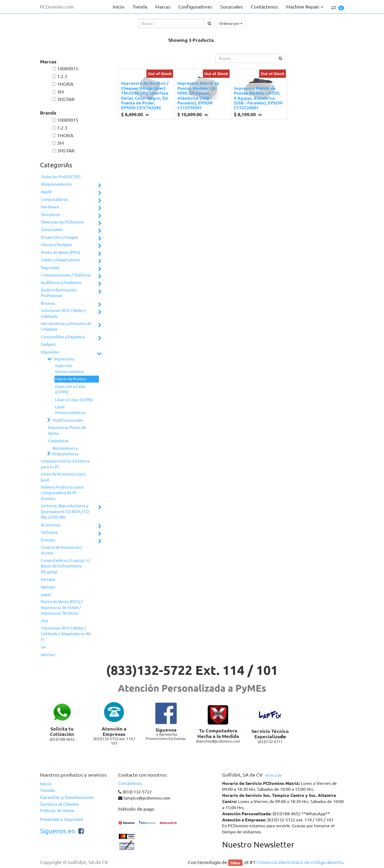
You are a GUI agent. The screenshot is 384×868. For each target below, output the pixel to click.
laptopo (48, 587)
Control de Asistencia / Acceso (61, 550)
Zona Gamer (52, 230)
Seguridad (50, 268)
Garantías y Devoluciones (67, 797)
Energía (48, 540)
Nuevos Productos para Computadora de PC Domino (62, 493)
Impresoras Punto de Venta (67, 430)
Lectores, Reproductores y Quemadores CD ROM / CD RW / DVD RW (65, 512)
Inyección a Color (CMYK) (71, 389)
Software (49, 532)
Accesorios (51, 525)
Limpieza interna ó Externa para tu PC (65, 464)
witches (48, 655)
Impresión (50, 352)
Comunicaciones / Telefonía (66, 275)
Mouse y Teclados (57, 245)
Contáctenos (130, 783)
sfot (45, 621)
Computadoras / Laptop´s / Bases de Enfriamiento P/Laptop (65, 566)
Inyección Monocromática (70, 368)
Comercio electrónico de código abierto (300, 862)
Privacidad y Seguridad (61, 819)
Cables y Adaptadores (60, 260)
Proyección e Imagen (59, 237)
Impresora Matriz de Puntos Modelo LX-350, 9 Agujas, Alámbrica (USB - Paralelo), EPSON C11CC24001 (258, 98)
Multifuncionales (68, 420)
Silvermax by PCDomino (62, 222)
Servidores (51, 215)
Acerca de (274, 775)
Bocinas (48, 303)
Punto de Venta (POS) (60, 252)
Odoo (235, 862)
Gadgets (48, 344)
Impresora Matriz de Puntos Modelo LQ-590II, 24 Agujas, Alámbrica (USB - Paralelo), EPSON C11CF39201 (198, 95)
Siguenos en (58, 831)
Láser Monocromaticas (71, 410)
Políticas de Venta (57, 810)
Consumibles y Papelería (63, 337)
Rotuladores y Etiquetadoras (66, 451)
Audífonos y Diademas (61, 283)
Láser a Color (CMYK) (74, 400)
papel (46, 595)
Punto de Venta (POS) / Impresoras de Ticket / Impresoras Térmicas (62, 607)
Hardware (50, 207)
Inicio (46, 784)
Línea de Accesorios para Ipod (63, 477)
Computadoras (54, 199)
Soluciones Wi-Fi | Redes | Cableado (63, 313)
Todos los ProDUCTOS (61, 177)
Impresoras (64, 359)
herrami (48, 579)
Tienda (47, 790)
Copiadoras (58, 441)
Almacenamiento (56, 184)
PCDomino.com (57, 7)
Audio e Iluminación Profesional (59, 293)
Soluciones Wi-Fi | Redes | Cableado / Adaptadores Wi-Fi (66, 634)
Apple (46, 192)
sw (43, 647)
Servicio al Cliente (59, 804)
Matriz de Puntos (71, 379)
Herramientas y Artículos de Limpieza (66, 326)
